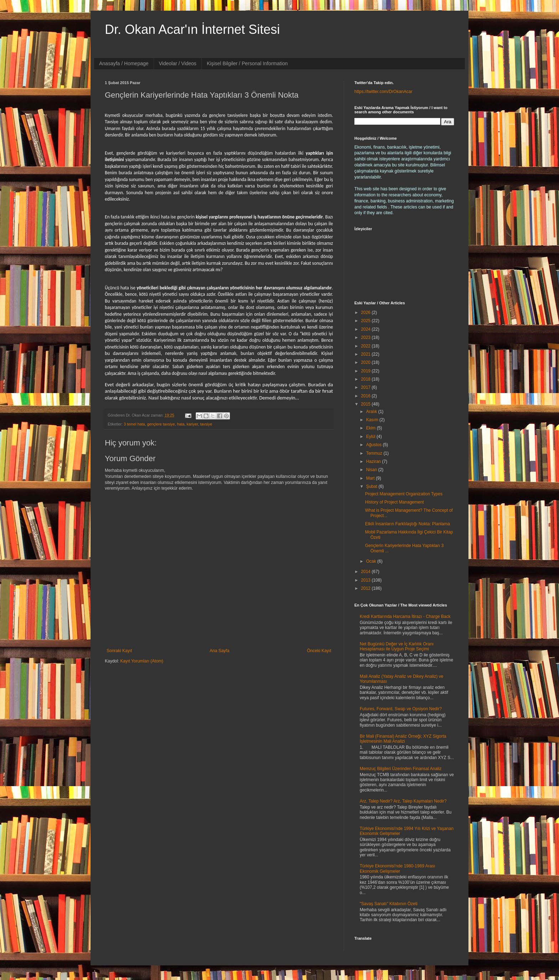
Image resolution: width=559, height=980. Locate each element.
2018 (366, 379)
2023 (366, 337)
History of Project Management (394, 502)
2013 (366, 580)
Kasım (373, 420)
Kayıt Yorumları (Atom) (142, 661)
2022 (366, 346)
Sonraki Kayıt (119, 651)
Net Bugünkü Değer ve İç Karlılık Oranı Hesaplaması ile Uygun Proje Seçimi (397, 646)
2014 (366, 572)
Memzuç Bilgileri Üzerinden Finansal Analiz (401, 769)
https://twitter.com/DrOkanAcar (383, 92)
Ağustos (375, 445)
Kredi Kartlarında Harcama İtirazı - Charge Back (405, 617)
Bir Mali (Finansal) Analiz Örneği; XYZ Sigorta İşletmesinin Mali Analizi (403, 739)
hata (181, 424)
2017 (366, 387)
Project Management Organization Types (404, 494)
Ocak (372, 561)
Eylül (371, 437)
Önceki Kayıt (319, 651)
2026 (366, 313)
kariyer (192, 424)
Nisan (372, 470)
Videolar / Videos (178, 63)
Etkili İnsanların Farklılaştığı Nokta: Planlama (407, 524)
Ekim (371, 428)
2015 (366, 404)
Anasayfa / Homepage (124, 63)
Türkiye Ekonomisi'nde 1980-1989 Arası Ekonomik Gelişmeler (398, 868)
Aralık (372, 412)
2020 (366, 362)
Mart (371, 478)
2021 (366, 354)
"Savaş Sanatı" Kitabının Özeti (389, 904)
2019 (366, 371)
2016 (366, 396)
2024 (366, 329)
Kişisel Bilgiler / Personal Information (247, 63)
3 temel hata (134, 424)
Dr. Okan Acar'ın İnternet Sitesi (192, 29)
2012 (366, 588)
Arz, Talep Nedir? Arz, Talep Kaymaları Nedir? (403, 801)
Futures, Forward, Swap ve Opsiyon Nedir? (401, 709)
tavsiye (206, 424)
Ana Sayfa (219, 651)
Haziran (374, 461)
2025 (366, 321)
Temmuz (375, 453)
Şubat (372, 486)
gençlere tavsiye (161, 424)
